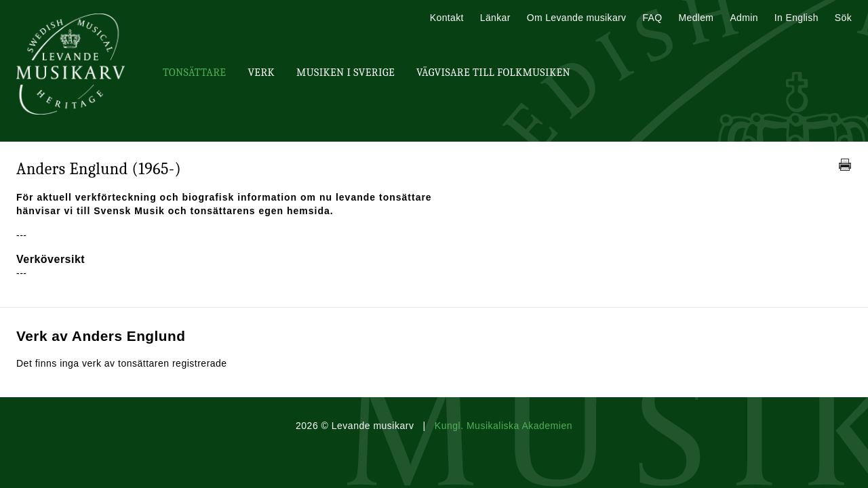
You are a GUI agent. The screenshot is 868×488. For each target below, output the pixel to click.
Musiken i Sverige (346, 73)
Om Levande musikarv (577, 18)
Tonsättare (194, 73)
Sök (843, 18)
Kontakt (447, 18)
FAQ (652, 18)
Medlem (696, 18)
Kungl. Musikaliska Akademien (504, 426)
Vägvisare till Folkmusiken (493, 73)
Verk (261, 73)
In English (796, 18)
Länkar (495, 18)
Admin (744, 18)
